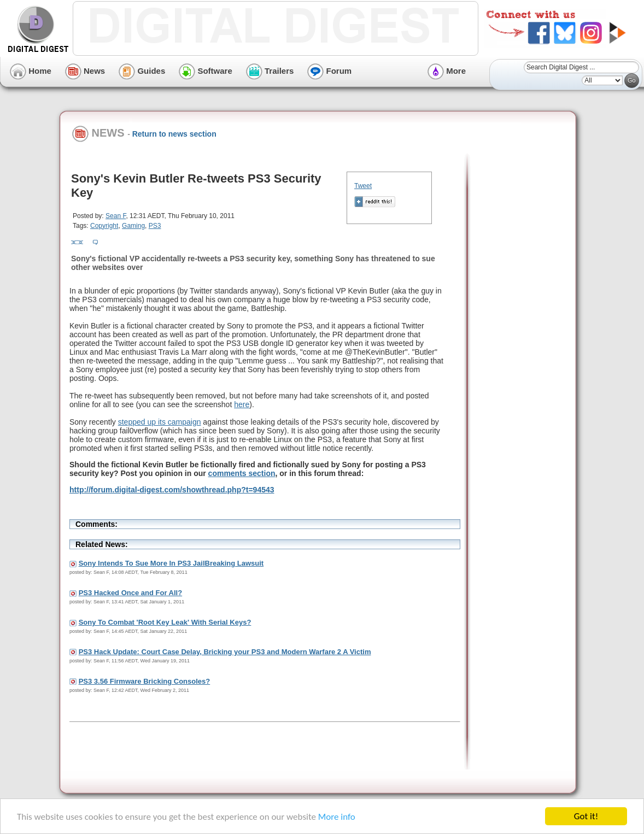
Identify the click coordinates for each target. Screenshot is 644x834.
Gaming (133, 226)
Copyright (104, 226)
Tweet (363, 186)
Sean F (116, 216)
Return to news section (174, 134)
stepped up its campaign (160, 422)
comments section (242, 473)
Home (31, 71)
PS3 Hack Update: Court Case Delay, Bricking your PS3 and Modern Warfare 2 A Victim (225, 652)
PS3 (155, 226)
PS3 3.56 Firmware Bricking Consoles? (145, 681)
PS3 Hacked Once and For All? (131, 593)
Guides (142, 71)
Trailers (270, 71)
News (85, 71)
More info (337, 817)
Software (206, 71)
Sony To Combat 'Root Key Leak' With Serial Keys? (165, 622)
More (447, 71)
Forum (329, 71)
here (242, 404)
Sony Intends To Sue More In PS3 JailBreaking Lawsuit (171, 563)
